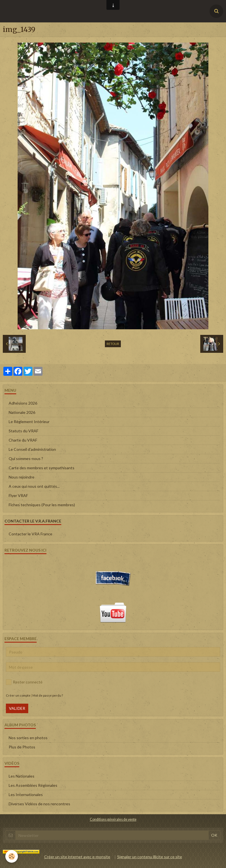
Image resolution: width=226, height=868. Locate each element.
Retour (113, 344)
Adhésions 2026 (23, 403)
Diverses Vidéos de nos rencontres (39, 804)
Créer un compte (18, 695)
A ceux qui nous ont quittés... (34, 486)
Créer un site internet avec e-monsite (77, 857)
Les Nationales (22, 776)
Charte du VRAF (23, 440)
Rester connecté (24, 682)
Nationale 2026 (22, 412)
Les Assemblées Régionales (33, 785)
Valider (17, 708)
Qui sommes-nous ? (26, 459)
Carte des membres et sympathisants (42, 468)
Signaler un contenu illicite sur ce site (150, 857)
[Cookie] (12, 856)
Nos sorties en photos (28, 738)
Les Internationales (26, 795)
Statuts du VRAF (23, 431)
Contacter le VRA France (30, 534)
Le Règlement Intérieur (29, 422)
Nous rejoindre (22, 477)
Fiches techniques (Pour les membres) (42, 505)
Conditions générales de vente (113, 819)
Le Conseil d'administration (32, 449)
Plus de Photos (22, 747)
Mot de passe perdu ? (48, 695)
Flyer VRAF (18, 495)
